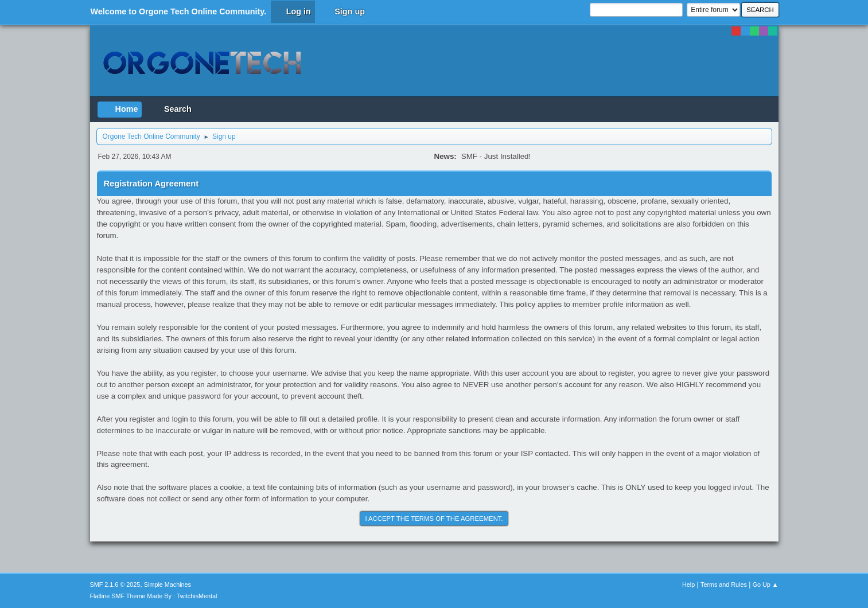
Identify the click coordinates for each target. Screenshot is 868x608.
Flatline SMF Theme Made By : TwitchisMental (154, 596)
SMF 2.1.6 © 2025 (115, 584)
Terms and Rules (724, 584)
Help (688, 584)
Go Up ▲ (766, 584)
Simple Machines (168, 584)
